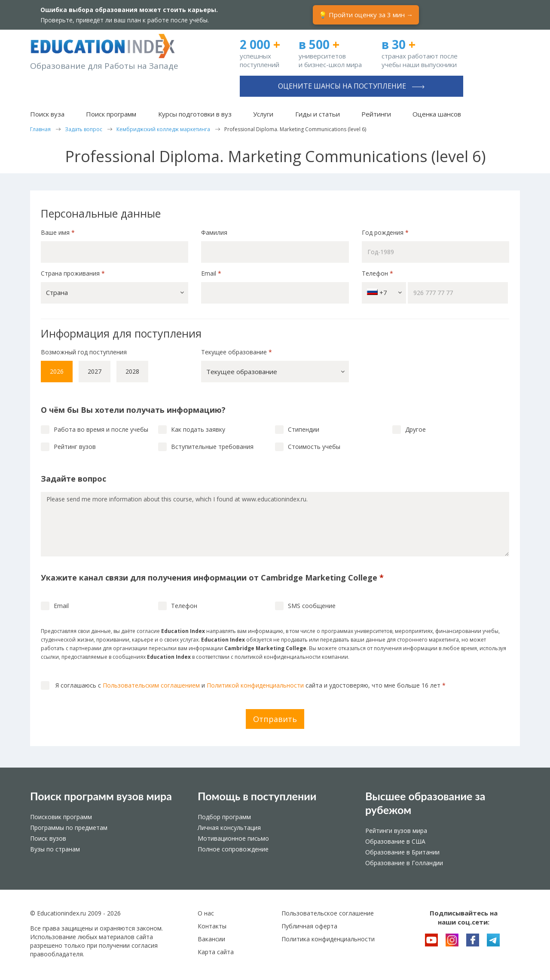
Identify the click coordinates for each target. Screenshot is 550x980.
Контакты (212, 926)
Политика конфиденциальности (328, 939)
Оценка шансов (437, 114)
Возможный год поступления (84, 352)
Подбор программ (224, 817)
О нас (206, 913)
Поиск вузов (48, 838)
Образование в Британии (402, 852)
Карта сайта (216, 952)
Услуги (263, 114)
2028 (132, 371)
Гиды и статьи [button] (318, 114)
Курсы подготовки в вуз (195, 114)
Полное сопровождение (233, 849)
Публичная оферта (309, 926)
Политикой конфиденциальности (255, 685)
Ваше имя (58, 232)
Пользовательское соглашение (328, 913)
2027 (95, 371)
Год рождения (386, 232)
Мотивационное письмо (233, 838)
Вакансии (211, 939)
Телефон (377, 273)
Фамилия (214, 232)
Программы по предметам (69, 828)
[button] (115, 293)
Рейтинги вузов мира (396, 831)
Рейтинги (376, 114)
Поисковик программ (61, 817)
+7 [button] (384, 293)
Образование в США (395, 841)
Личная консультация (229, 828)
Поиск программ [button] (111, 114)
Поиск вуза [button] (47, 114)
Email (211, 273)
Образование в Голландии (404, 863)
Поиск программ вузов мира (101, 796)
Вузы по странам (55, 849)
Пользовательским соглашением (151, 685)
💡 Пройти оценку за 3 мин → (366, 15)
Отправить (275, 719)
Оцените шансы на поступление (351, 86)
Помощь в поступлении (257, 796)
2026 (57, 371)
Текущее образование (237, 352)
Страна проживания (73, 273)
